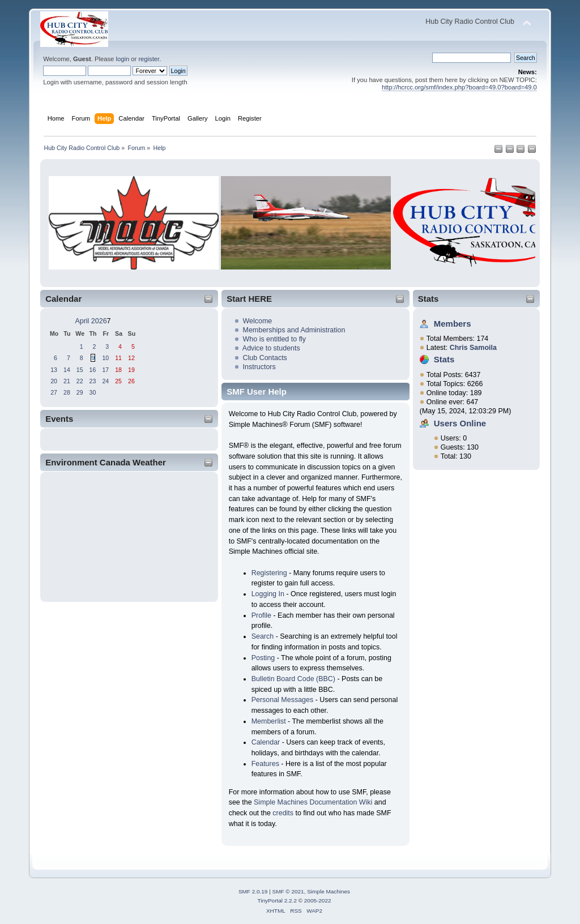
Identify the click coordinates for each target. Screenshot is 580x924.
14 (67, 370)
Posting (263, 658)
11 (118, 358)
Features (265, 764)
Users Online (460, 423)
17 (105, 370)
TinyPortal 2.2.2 (277, 901)
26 (131, 381)
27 (54, 392)
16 (93, 370)
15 (80, 370)
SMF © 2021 (288, 891)
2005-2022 (318, 901)
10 (105, 358)
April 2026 (91, 321)
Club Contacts (265, 358)
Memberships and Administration (294, 330)
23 (93, 381)
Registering (269, 573)
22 (80, 381)
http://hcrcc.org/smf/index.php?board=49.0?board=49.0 (459, 87)
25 (118, 381)
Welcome (258, 321)
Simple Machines (329, 891)
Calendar (266, 742)
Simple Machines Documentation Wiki (313, 802)
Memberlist (269, 721)
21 (67, 381)
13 (54, 370)
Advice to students (271, 348)
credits (283, 813)
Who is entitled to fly (275, 339)
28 (67, 392)
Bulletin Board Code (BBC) (293, 679)
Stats (428, 299)
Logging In (268, 594)
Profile (261, 615)
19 (131, 370)
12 (131, 358)
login (122, 59)
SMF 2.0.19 (253, 891)
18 (118, 370)
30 (93, 392)
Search (263, 636)
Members (453, 324)
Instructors (259, 367)
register (149, 59)
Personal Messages (283, 700)
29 (80, 392)
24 (105, 381)
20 (54, 381)
